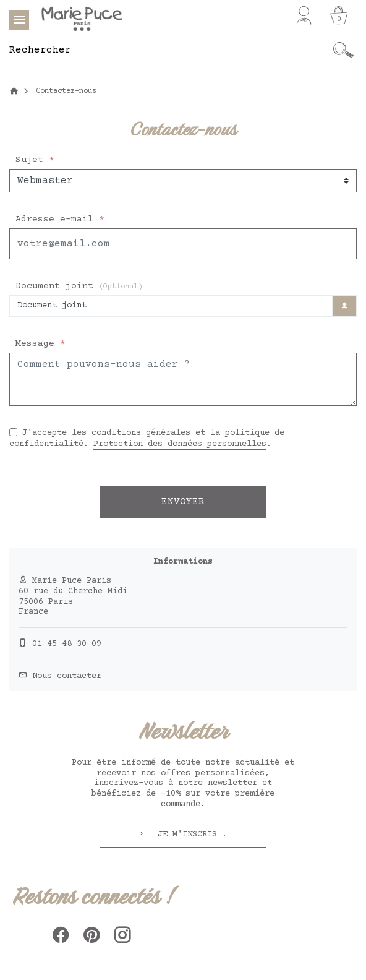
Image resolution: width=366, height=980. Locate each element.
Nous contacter (67, 676)
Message (38, 344)
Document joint (79, 286)
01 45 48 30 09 (67, 644)
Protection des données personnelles (180, 444)
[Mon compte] (304, 15)
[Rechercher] (170, 50)
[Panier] (339, 15)
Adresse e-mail (57, 219)
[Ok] (344, 50)
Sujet (32, 160)
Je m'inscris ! (190, 835)
